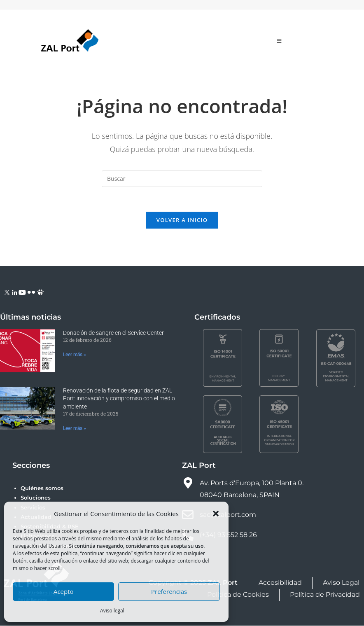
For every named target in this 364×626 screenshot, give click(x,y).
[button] (216, 514)
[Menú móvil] (279, 41)
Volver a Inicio (182, 220)
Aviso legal (112, 611)
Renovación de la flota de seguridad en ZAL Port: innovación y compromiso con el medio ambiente (119, 399)
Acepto (64, 591)
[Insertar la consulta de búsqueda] (182, 179)
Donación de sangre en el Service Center (113, 333)
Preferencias (169, 591)
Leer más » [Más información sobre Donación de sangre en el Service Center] (75, 355)
